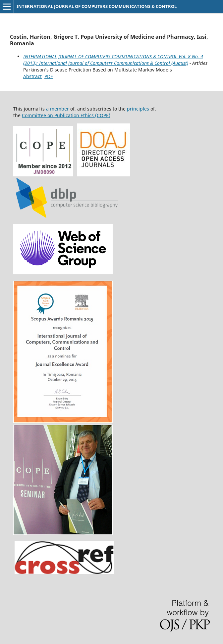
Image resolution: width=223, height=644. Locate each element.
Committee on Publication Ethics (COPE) (66, 115)
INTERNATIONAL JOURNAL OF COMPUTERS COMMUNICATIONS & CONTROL (97, 6)
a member (57, 109)
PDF (49, 76)
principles (138, 109)
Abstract (32, 76)
